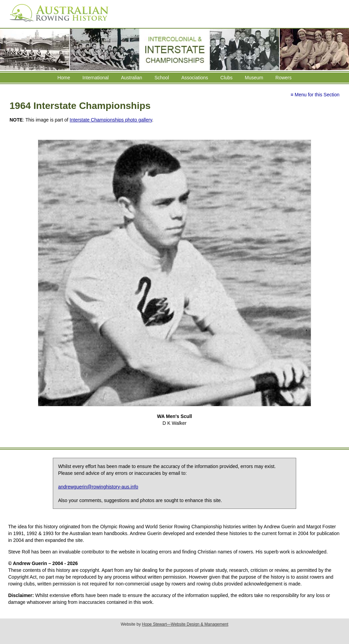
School (162, 78)
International (96, 78)
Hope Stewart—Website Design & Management (185, 624)
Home (64, 78)
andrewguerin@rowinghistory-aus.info (98, 487)
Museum (254, 78)
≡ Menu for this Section (315, 95)
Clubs (227, 78)
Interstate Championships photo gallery (111, 120)
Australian (132, 78)
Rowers (283, 78)
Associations (195, 78)
